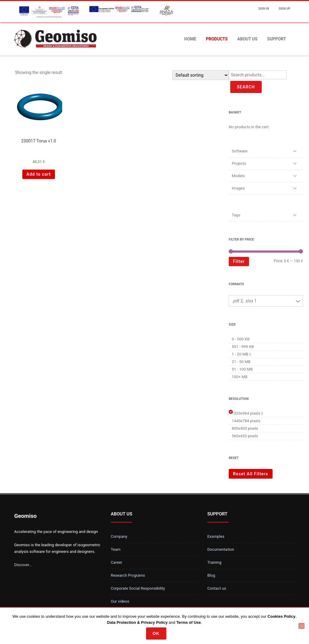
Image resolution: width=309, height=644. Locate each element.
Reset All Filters (251, 474)
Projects (239, 163)
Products (217, 39)
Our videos (120, 601)
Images (238, 188)
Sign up (285, 9)
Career (116, 562)
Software (240, 151)
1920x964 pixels (246, 413)
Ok (156, 633)
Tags (236, 215)
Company (119, 536)
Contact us (217, 588)
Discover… (23, 565)
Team (116, 549)
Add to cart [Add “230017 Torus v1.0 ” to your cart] (39, 174)
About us (247, 39)
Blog (211, 575)
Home (190, 39)
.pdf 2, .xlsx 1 (244, 301)
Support (277, 39)
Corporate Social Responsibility (138, 588)
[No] (301, 626)
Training (214, 562)
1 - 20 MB (240, 354)
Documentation (221, 549)
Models (238, 176)
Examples (216, 536)
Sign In (264, 9)
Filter (239, 261)
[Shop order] (201, 75)
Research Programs (128, 575)
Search (246, 87)
